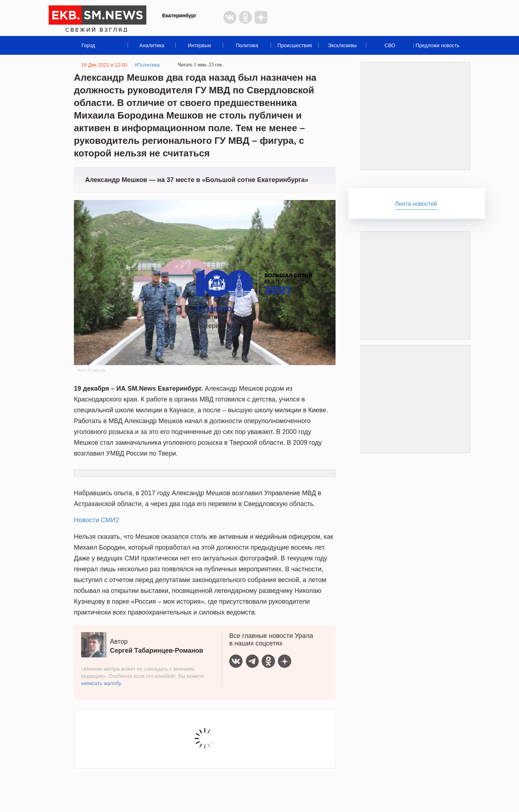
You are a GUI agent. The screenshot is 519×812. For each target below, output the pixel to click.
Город (88, 45)
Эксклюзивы (342, 45)
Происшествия (295, 45)
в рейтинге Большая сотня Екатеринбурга (253, 313)
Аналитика (152, 45)
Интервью (199, 45)
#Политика (147, 65)
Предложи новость (438, 45)
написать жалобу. (101, 683)
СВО (390, 45)
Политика (247, 45)
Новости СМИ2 (96, 520)
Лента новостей (416, 204)
